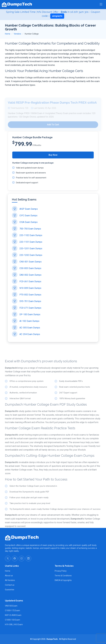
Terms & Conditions (63, 576)
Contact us (10, 585)
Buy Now (53, 155)
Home (8, 34)
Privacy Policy (61, 571)
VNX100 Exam (11, 606)
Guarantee (10, 590)
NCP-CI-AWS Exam (13, 615)
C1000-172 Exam (12, 610)
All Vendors (10, 580)
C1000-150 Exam (12, 620)
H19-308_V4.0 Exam (14, 624)
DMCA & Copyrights (63, 580)
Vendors (17, 34)
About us (9, 576)
